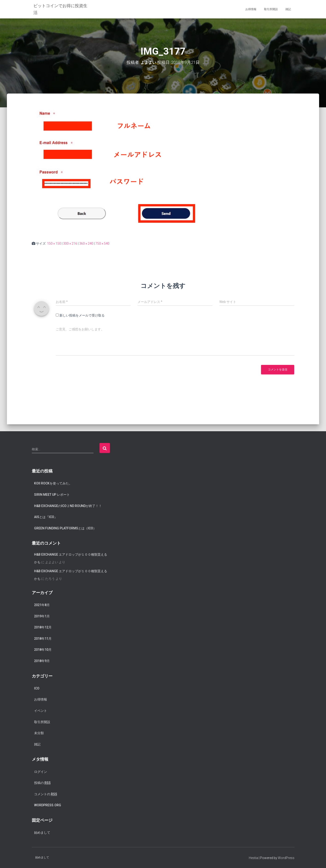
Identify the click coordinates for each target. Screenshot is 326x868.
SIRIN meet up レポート (52, 494)
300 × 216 (70, 243)
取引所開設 (271, 9)
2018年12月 (43, 627)
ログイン (41, 771)
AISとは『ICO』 (46, 517)
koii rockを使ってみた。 (53, 483)
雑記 (288, 9)
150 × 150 (54, 243)
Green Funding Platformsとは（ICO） (65, 528)
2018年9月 (42, 661)
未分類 (39, 733)
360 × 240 (86, 243)
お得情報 (251, 9)
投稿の (42, 783)
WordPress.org (48, 805)
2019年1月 (42, 616)
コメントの (46, 794)
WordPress (286, 858)
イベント (41, 711)
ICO (37, 688)
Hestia (253, 858)
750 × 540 (102, 243)
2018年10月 (43, 650)
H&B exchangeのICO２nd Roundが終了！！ (68, 506)
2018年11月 (43, 638)
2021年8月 (42, 605)
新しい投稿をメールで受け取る (82, 315)
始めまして (42, 833)
